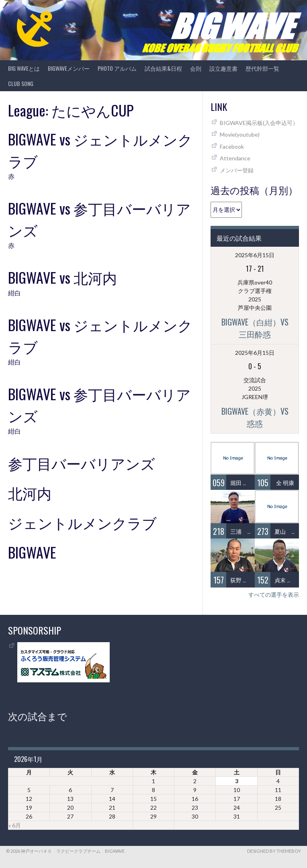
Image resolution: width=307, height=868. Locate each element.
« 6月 (15, 825)
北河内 (30, 492)
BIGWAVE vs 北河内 (62, 277)
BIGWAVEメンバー (69, 68)
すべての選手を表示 (274, 595)
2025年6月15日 (255, 255)
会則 (196, 68)
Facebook (232, 146)
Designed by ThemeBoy (274, 851)
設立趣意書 (223, 68)
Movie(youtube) (240, 134)
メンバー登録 (237, 170)
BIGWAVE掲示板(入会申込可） (259, 123)
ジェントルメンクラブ (82, 522)
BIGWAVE (32, 552)
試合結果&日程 (163, 68)
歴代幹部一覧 (262, 68)
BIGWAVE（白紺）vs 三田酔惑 (259, 328)
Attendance (235, 158)
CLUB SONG (21, 83)
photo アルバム (117, 68)
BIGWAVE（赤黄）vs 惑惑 (259, 417)
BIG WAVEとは (24, 68)
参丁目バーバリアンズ (82, 463)
